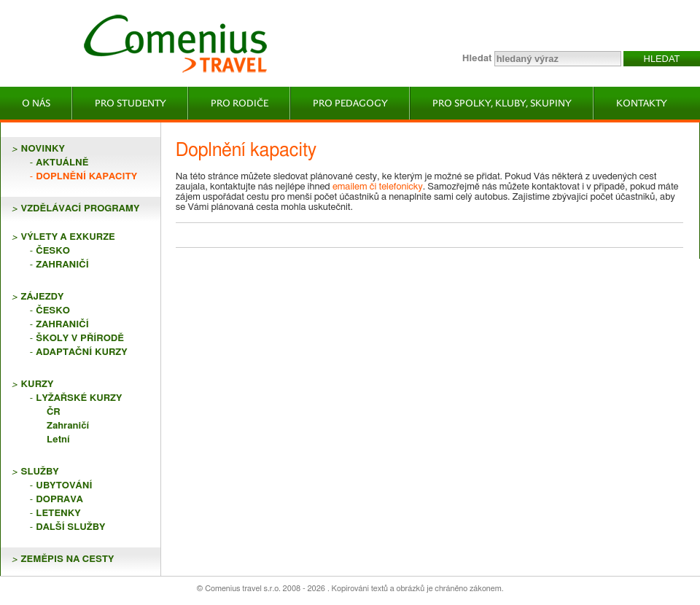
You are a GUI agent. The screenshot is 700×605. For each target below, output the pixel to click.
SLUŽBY (40, 472)
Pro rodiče (240, 103)
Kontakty (642, 103)
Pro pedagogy (350, 103)
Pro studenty (131, 103)
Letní (58, 440)
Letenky (58, 514)
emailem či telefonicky (378, 187)
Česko (53, 251)
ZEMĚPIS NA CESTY (68, 559)
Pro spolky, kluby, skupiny (502, 103)
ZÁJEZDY (43, 297)
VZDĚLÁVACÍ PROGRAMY (81, 209)
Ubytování (64, 486)
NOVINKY (43, 149)
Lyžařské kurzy (79, 398)
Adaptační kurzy (81, 352)
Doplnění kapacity (86, 177)
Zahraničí (62, 265)
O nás (36, 103)
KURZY (38, 385)
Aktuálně (62, 163)
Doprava (59, 500)
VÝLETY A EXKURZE (68, 237)
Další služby (70, 527)
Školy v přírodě (80, 339)
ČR (54, 412)
